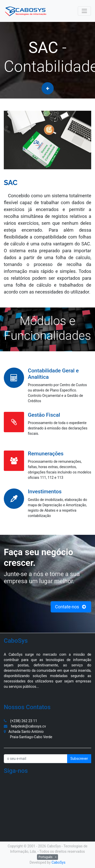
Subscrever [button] (79, 759)
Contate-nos (71, 607)
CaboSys (58, 862)
